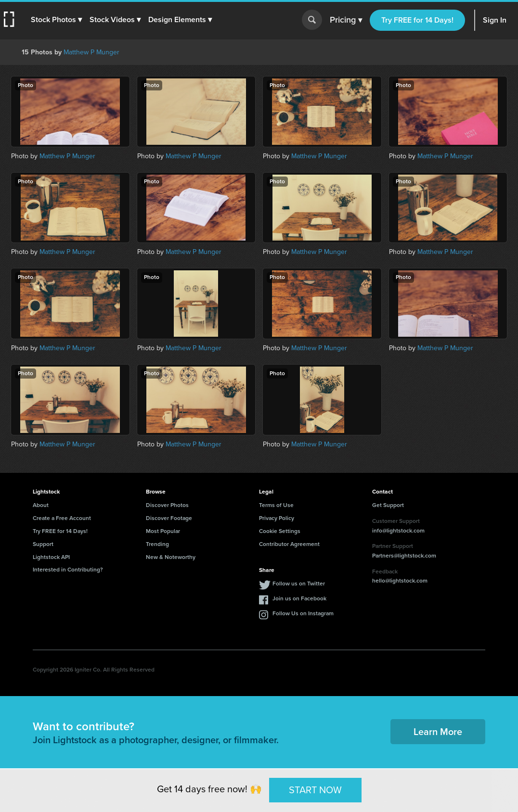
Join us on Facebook (299, 598)
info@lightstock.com (398, 531)
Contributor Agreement (289, 544)
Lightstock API (51, 557)
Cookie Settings (280, 531)
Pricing (346, 20)
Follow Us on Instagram (303, 613)
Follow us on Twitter (299, 584)
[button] (56, 20)
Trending (157, 544)
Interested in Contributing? (68, 570)
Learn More (438, 732)
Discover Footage (169, 518)
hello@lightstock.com (400, 581)
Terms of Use (276, 505)
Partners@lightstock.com (404, 556)
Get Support (388, 505)
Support (43, 544)
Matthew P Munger (91, 52)
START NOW (315, 790)
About (41, 505)
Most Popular (163, 531)
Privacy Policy (277, 518)
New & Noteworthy (171, 557)
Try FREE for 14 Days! (417, 20)
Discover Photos (167, 505)
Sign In (495, 20)
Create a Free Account (62, 518)
